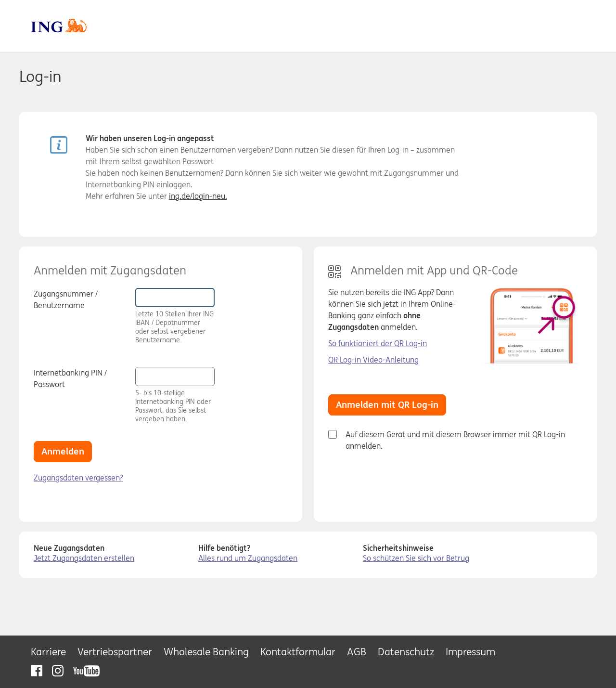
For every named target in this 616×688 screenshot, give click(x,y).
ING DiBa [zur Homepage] (299, 26)
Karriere (48, 652)
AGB (357, 652)
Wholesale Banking (206, 652)
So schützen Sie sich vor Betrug (416, 558)
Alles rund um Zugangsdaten (248, 558)
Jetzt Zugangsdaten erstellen (84, 558)
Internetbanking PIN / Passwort (70, 378)
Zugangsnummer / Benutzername (66, 299)
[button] (227, 376)
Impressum (470, 652)
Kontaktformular (298, 652)
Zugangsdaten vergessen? (78, 478)
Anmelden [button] (63, 451)
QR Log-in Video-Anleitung (373, 360)
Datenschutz (406, 652)
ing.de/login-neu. (198, 196)
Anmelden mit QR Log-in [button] (387, 404)
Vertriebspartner (115, 652)
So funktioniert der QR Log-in (378, 343)
